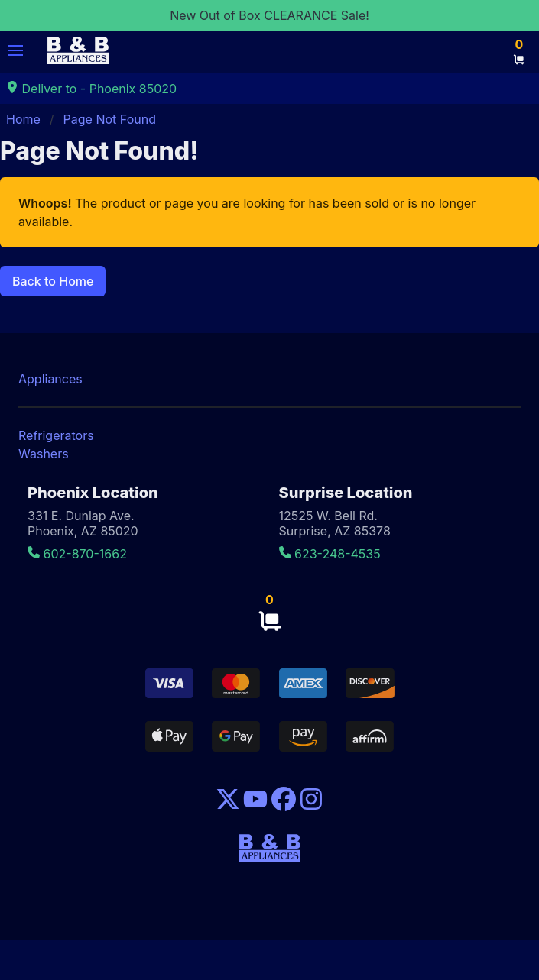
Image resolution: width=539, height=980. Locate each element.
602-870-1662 (77, 554)
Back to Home (53, 281)
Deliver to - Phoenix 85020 (91, 89)
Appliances (50, 379)
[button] (15, 50)
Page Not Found (110, 119)
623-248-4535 (330, 554)
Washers (44, 454)
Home (23, 119)
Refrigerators (56, 435)
